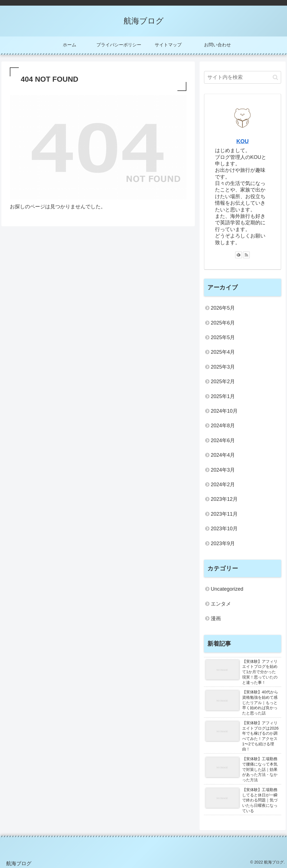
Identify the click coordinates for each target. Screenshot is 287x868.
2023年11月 (224, 514)
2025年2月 (223, 382)
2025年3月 (223, 367)
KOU (242, 141)
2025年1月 (223, 396)
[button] (275, 77)
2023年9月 (223, 543)
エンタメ (221, 604)
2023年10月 (224, 529)
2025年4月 (223, 352)
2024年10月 (224, 411)
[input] (242, 77)
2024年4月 (223, 455)
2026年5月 (223, 308)
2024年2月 (223, 485)
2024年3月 (223, 470)
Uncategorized (227, 589)
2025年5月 (223, 337)
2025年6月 (223, 323)
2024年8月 (223, 426)
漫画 (216, 618)
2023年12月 (224, 499)
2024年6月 (223, 440)
